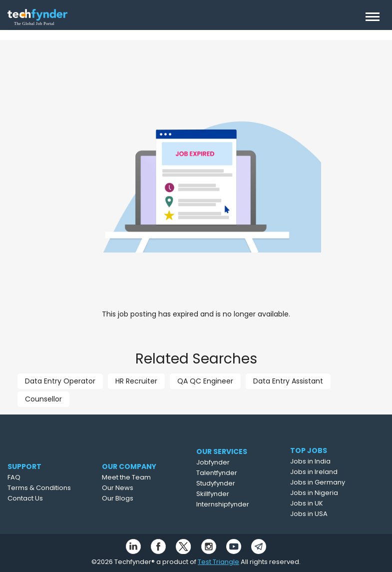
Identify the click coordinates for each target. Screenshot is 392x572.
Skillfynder (233, 494)
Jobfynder (233, 462)
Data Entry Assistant (288, 381)
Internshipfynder (243, 504)
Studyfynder (236, 483)
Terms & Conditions (55, 488)
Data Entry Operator (60, 381)
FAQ (29, 477)
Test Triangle (218, 562)
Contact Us (41, 498)
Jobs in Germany (335, 482)
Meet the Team (146, 477)
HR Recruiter (136, 381)
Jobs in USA (326, 514)
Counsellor (43, 399)
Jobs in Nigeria (332, 493)
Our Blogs (138, 498)
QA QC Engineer (205, 381)
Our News (138, 488)
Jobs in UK (324, 503)
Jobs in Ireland (331, 472)
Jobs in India (328, 461)
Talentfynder (237, 473)
